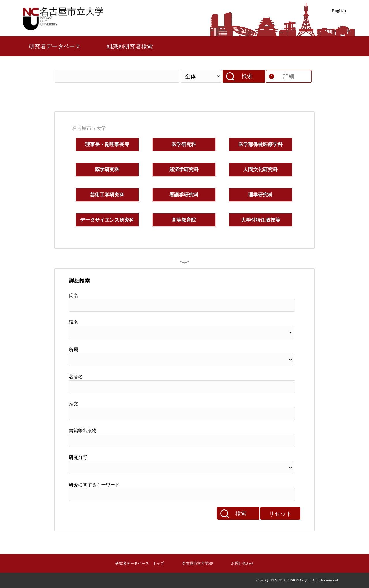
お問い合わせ (242, 563)
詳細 (289, 76)
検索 (247, 76)
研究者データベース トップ (140, 563)
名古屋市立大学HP (198, 563)
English (339, 11)
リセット (280, 514)
